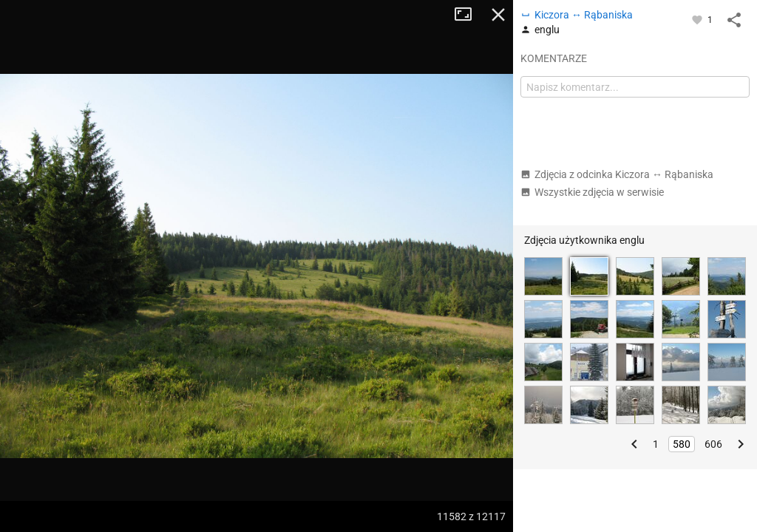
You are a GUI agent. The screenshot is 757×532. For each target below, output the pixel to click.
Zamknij (498, 15)
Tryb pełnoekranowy (469, 15)
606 (713, 444)
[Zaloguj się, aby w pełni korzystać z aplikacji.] (698, 19)
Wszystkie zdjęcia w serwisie (592, 192)
